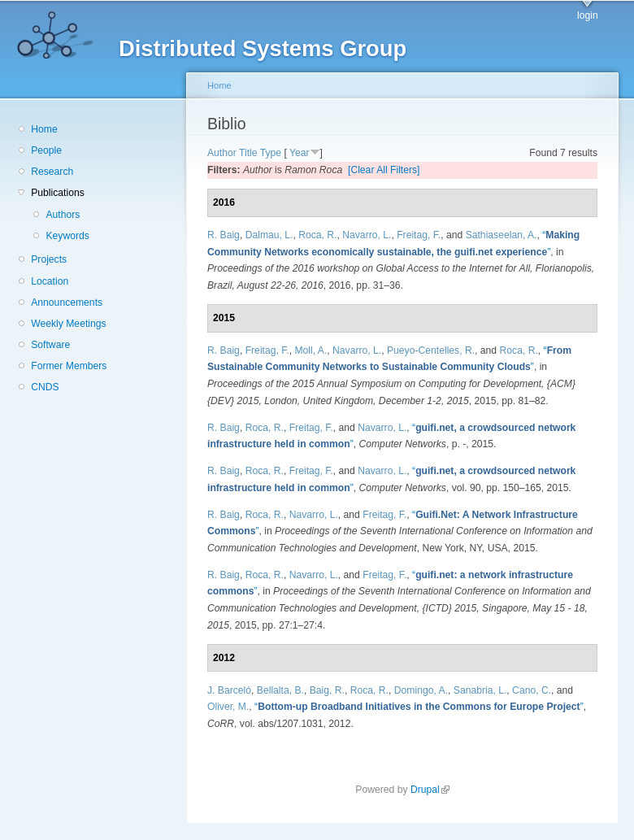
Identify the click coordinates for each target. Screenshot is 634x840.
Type (271, 153)
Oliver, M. (228, 707)
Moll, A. (310, 350)
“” (419, 707)
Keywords (67, 236)
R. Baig (224, 235)
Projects (49, 259)
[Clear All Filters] (384, 170)
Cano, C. (532, 690)
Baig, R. (327, 690)
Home (44, 129)
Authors (63, 215)
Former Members (69, 366)
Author (222, 153)
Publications (58, 193)
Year (300, 153)
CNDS (45, 387)
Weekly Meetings (68, 324)
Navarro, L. (367, 235)
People (46, 150)
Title (248, 153)
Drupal (430, 790)
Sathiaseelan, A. (502, 235)
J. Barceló (229, 690)
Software (50, 345)
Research (52, 172)
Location (50, 281)
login (588, 15)
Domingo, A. (421, 690)
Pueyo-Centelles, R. (431, 350)
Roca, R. (317, 235)
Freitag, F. (419, 235)
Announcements (67, 302)
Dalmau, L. (269, 235)
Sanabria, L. (480, 690)
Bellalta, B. (280, 690)
